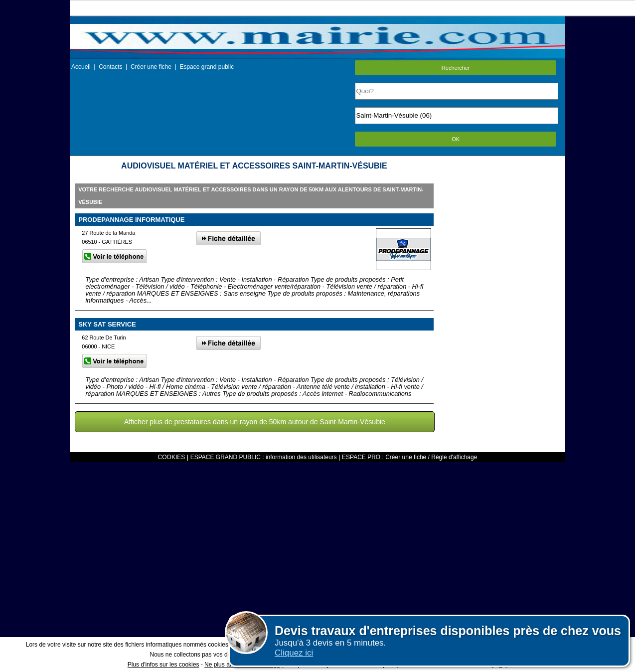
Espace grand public (207, 67)
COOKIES (172, 457)
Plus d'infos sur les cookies (163, 665)
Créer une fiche (151, 67)
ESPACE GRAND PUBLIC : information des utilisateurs (264, 457)
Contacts (110, 67)
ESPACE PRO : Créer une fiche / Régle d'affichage (409, 457)
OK (456, 139)
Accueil (81, 67)
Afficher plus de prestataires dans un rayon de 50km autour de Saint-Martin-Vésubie (255, 422)
